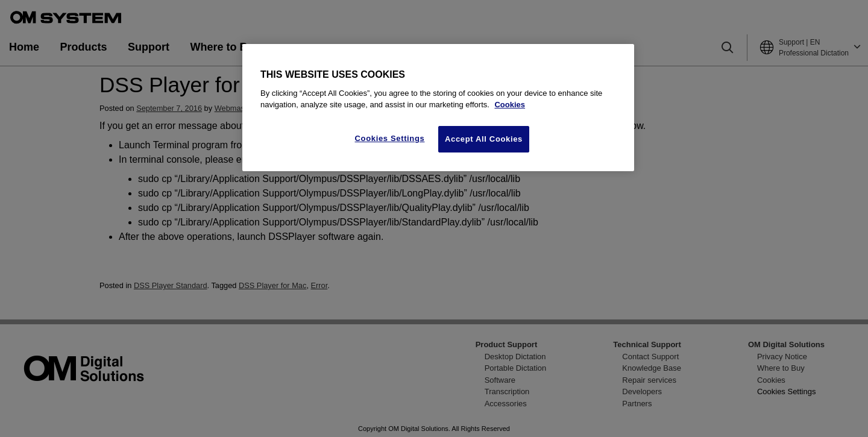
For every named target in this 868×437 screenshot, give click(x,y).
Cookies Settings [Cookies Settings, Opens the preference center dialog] (390, 138)
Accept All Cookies (484, 139)
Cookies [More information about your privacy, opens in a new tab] (510, 105)
